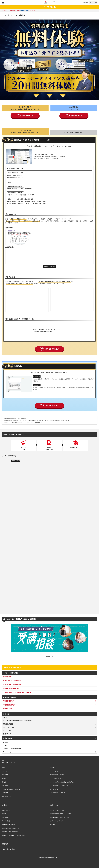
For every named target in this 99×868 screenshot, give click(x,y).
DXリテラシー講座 (9, 727)
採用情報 (4, 814)
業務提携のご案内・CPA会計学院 (10, 828)
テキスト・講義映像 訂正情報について (12, 789)
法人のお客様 (5, 817)
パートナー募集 (6, 821)
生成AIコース (7, 734)
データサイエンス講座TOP (12, 667)
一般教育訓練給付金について (58, 793)
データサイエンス (49, 7)
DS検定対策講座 (8, 724)
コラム (5, 746)
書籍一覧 (53, 824)
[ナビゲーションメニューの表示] (3, 2)
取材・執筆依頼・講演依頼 (9, 824)
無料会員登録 (5, 775)
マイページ (4, 771)
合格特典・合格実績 (10, 697)
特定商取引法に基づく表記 (57, 775)
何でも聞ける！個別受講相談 (12, 684)
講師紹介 (6, 742)
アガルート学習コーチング (57, 810)
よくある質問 (5, 793)
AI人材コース (7, 730)
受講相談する (49, 656)
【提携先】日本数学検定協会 (12, 749)
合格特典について (9, 709)
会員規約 (53, 768)
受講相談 (4, 782)
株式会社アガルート (7, 810)
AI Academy (7, 752)
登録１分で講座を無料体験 (11, 688)
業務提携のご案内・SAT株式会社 (10, 832)
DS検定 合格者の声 (9, 705)
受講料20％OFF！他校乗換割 (12, 681)
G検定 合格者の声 (8, 701)
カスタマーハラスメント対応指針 (59, 786)
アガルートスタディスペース (58, 821)
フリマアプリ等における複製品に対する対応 (62, 782)
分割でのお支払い (6, 796)
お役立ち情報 (7, 738)
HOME (3, 768)
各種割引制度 (25, 11)
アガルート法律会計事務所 (9, 849)
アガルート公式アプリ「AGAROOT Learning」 (18, 692)
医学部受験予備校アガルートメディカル (61, 814)
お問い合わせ (5, 786)
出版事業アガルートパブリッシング (60, 817)
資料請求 (4, 778)
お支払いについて (55, 789)
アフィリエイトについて (57, 778)
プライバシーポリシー (56, 771)
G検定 (5, 717)
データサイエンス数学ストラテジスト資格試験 (17, 721)
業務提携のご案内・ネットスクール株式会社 (13, 835)
